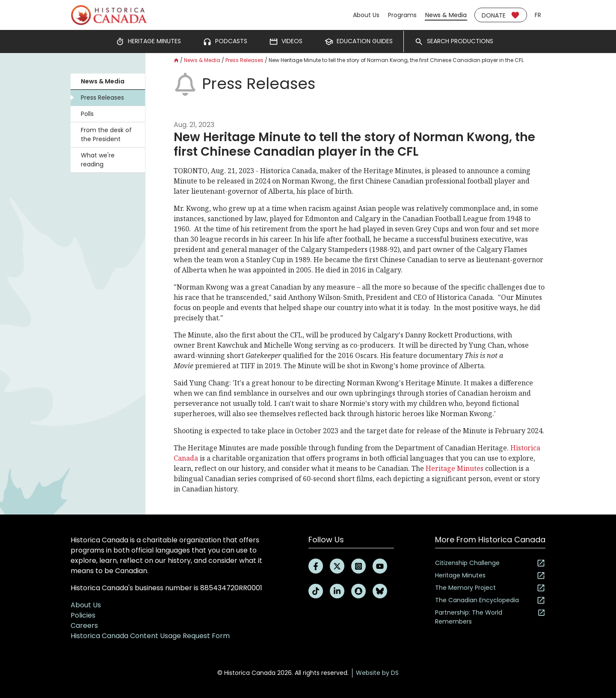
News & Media (446, 15)
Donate (501, 15)
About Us (366, 15)
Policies (83, 615)
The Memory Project (490, 588)
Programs (402, 15)
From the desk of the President (106, 135)
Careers (84, 626)
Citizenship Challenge (490, 563)
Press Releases (102, 98)
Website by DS (377, 673)
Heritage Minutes (454, 468)
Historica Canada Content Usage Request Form (150, 636)
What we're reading (98, 160)
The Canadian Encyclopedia (490, 600)
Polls (87, 114)
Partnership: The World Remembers (490, 617)
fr (538, 15)
